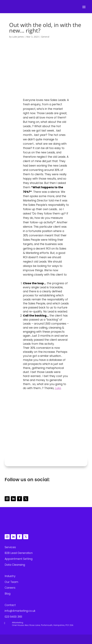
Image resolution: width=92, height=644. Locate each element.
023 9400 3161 (39, 449)
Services (10, 547)
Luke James (18, 37)
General (45, 37)
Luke (58, 388)
